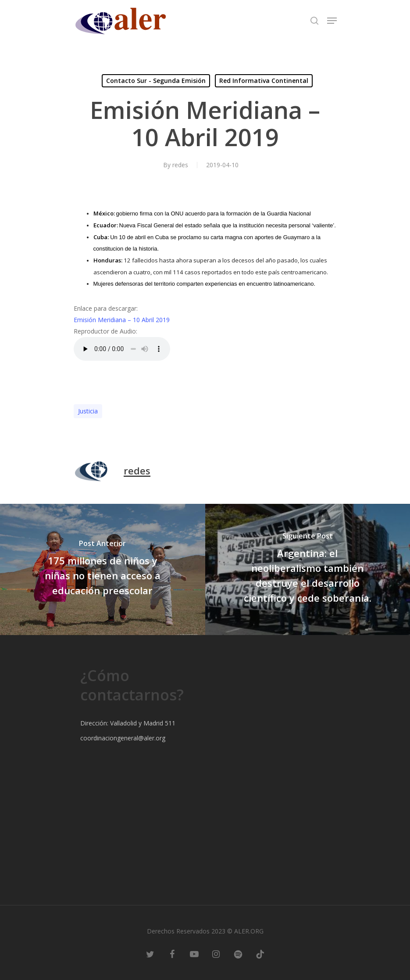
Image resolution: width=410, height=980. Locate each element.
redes (180, 165)
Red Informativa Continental (264, 81)
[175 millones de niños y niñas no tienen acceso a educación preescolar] (103, 569)
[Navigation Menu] (332, 21)
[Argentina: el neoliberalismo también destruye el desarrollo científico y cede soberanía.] (308, 569)
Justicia (88, 411)
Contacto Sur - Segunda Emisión (156, 81)
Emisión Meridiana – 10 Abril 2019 (122, 320)
